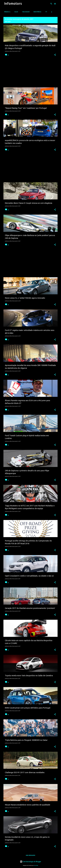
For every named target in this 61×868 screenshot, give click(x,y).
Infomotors (13, 3)
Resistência (37, 12)
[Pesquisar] (51, 4)
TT (46, 12)
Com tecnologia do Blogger (31, 862)
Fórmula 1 (7, 12)
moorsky (36, 865)
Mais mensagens (31, 855)
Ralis (16, 12)
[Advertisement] (30, 73)
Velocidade (26, 12)
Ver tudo (8, 22)
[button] (55, 55)
